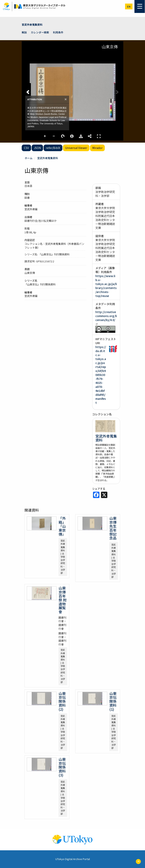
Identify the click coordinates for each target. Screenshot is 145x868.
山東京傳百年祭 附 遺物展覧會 (63, 600)
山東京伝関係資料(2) (62, 701)
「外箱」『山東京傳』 (62, 526)
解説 (24, 32)
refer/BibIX (53, 148)
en (129, 6)
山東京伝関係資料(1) (113, 701)
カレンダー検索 (40, 32)
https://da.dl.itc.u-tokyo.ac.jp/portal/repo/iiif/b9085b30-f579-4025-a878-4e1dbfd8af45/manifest (101, 375)
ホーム (29, 158)
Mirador (97, 148)
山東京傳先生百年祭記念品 (113, 528)
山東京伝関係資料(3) (62, 767)
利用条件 (58, 32)
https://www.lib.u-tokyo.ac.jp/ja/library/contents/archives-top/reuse (106, 286)
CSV (26, 148)
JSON (37, 148)
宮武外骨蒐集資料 (32, 25)
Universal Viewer (76, 148)
